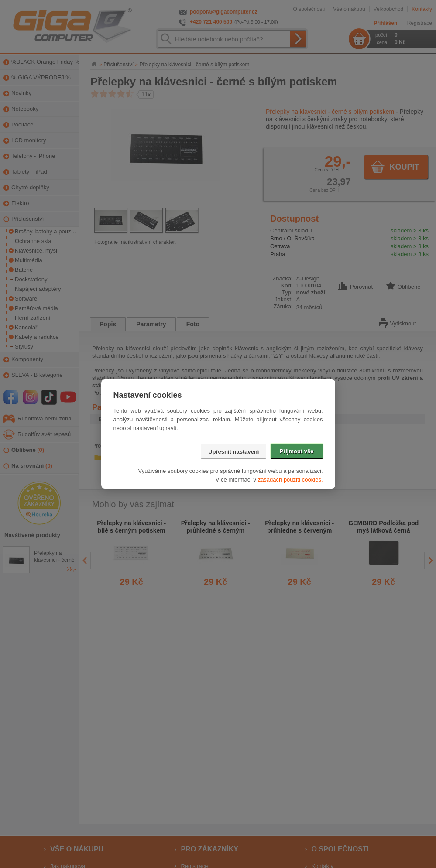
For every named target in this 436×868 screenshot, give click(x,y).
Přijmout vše (296, 451)
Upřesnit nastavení (233, 452)
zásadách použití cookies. (290, 480)
